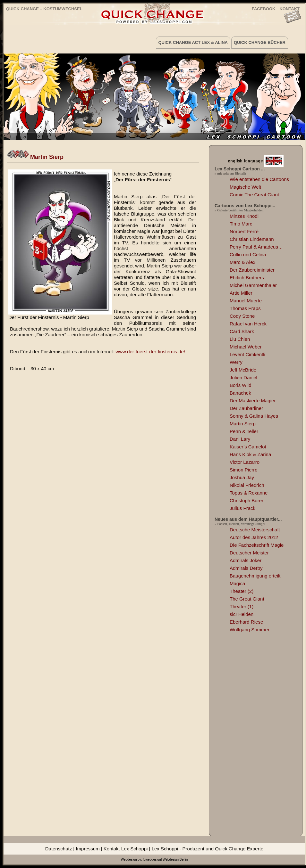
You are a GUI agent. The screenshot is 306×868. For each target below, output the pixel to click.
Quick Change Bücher (260, 42)
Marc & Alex (242, 262)
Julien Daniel (243, 377)
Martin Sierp (47, 157)
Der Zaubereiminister (252, 270)
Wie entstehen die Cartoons (259, 179)
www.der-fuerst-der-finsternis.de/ (150, 352)
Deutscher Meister (249, 553)
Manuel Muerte (246, 301)
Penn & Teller (244, 431)
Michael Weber (246, 347)
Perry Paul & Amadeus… (256, 247)
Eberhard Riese (246, 622)
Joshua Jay (242, 477)
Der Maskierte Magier (253, 401)
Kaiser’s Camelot (248, 447)
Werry (236, 362)
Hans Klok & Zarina (250, 454)
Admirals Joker (246, 560)
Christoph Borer (246, 500)
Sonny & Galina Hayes (254, 416)
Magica (237, 583)
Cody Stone (242, 316)
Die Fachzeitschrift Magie (257, 545)
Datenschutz (59, 849)
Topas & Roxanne (249, 493)
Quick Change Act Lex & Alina (193, 42)
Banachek (240, 393)
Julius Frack (242, 508)
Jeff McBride (243, 370)
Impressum (88, 849)
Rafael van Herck (248, 324)
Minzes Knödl (244, 216)
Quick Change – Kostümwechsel (44, 9)
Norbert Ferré (244, 231)
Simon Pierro (244, 470)
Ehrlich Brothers (247, 278)
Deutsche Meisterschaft (255, 530)
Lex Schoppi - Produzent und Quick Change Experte (208, 849)
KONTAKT (289, 8)
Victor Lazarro (245, 462)
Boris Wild (241, 385)
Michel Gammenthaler (253, 285)
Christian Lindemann (252, 239)
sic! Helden (242, 614)
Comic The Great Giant (254, 195)
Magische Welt (245, 187)
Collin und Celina (248, 254)
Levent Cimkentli (247, 354)
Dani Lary (240, 439)
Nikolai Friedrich (247, 485)
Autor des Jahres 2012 (254, 537)
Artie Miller (241, 293)
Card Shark (242, 331)
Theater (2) (242, 591)
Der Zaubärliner (246, 408)
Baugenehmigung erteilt (255, 576)
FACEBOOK (264, 8)
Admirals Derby (246, 568)
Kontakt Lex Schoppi (126, 849)
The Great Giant (247, 599)
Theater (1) (242, 606)
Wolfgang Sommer (250, 630)
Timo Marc (241, 224)
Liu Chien (240, 339)
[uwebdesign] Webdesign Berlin (165, 860)
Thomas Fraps (245, 308)
